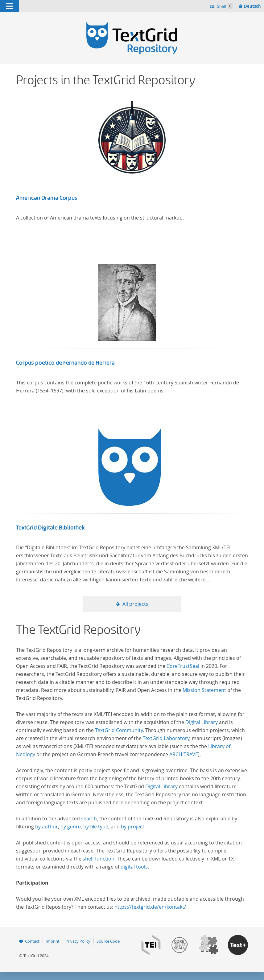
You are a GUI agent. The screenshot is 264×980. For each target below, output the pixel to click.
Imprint (53, 941)
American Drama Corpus (47, 198)
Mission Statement (204, 690)
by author (47, 827)
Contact (32, 941)
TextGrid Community (119, 730)
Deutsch (253, 7)
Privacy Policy (78, 941)
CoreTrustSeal (183, 666)
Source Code (108, 941)
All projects (135, 604)
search (89, 819)
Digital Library (202, 722)
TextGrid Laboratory (166, 738)
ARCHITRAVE (184, 754)
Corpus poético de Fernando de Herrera (65, 363)
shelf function (99, 859)
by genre (71, 827)
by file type (96, 827)
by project (133, 827)
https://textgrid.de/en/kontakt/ (150, 907)
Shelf (224, 6)
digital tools (134, 867)
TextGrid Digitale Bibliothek (50, 528)
